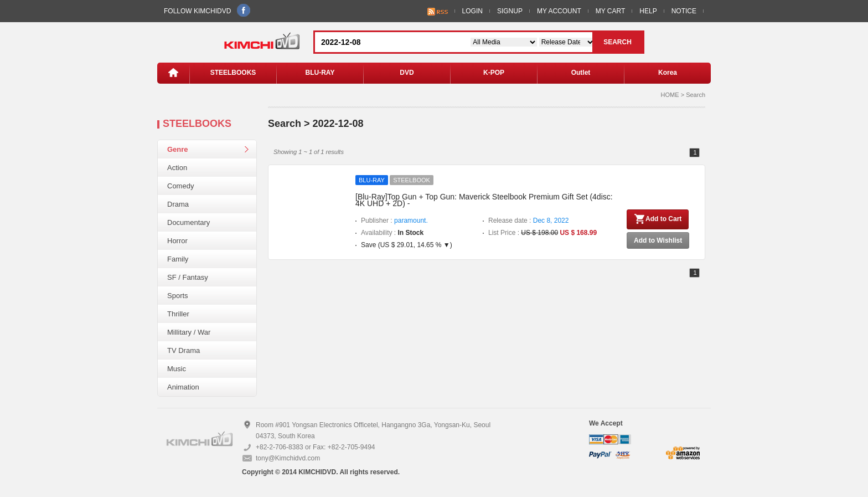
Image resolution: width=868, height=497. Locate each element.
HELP (648, 11)
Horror (177, 241)
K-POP (494, 73)
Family (178, 259)
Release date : (528, 221)
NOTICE (684, 11)
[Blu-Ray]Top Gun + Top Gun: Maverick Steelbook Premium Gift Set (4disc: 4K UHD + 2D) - (484, 200)
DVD (407, 73)
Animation (183, 387)
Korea (668, 73)
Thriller (178, 314)
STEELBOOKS (233, 73)
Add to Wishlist (658, 240)
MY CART (611, 11)
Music (177, 369)
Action (177, 168)
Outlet (581, 73)
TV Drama (184, 350)
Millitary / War (189, 332)
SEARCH (618, 42)
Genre (178, 149)
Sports (178, 296)
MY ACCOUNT (559, 11)
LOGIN (472, 11)
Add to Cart (658, 219)
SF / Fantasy (188, 277)
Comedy (180, 186)
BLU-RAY (320, 73)
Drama (178, 204)
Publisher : (394, 221)
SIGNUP (510, 11)
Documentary (188, 222)
